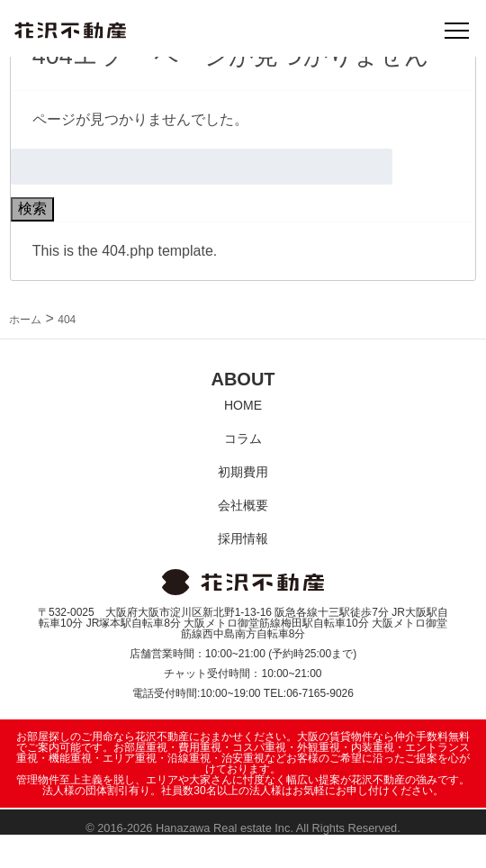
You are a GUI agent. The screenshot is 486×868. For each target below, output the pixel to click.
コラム (243, 439)
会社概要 (243, 505)
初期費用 (243, 472)
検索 (32, 208)
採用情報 (243, 538)
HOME (243, 405)
